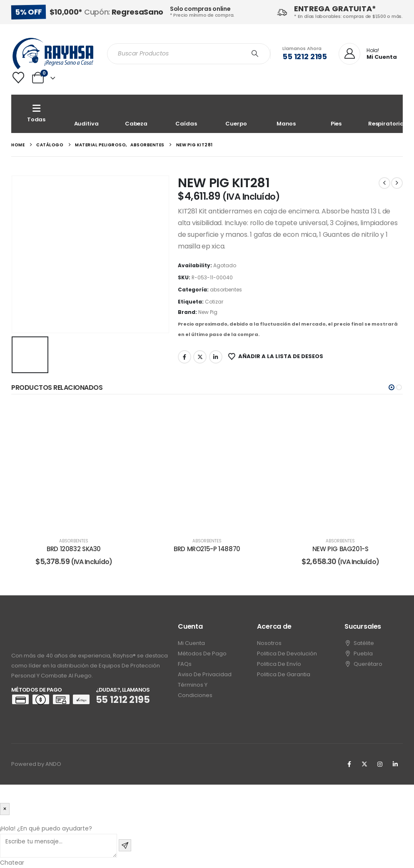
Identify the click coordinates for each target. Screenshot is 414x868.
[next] (397, 183)
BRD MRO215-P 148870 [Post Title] (207, 549)
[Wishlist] (18, 78)
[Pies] (336, 114)
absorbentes (226, 290)
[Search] (255, 54)
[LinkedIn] (395, 764)
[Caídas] (186, 114)
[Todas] (36, 114)
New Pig (208, 312)
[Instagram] (380, 764)
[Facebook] (349, 764)
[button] (392, 387)
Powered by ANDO (36, 764)
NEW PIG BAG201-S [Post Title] (340, 549)
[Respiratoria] (386, 114)
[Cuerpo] (236, 114)
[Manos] (286, 114)
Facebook (185, 357)
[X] (364, 764)
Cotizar (214, 302)
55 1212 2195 (305, 56)
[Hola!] (368, 54)
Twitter (200, 357)
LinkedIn (216, 357)
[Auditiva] (86, 114)
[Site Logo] (53, 54)
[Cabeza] (136, 114)
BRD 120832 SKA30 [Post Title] (74, 549)
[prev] (384, 183)
